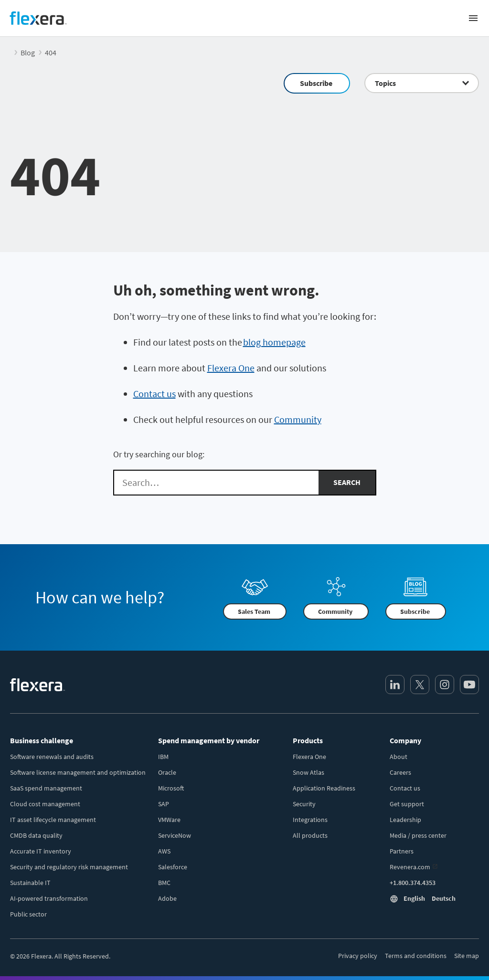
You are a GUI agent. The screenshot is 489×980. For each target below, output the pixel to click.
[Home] (38, 18)
